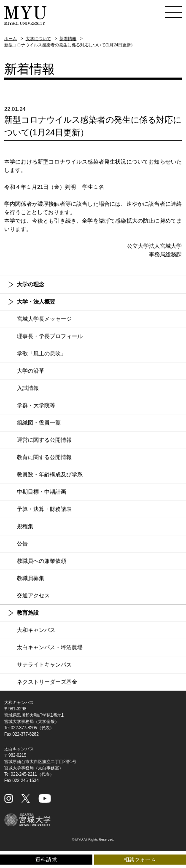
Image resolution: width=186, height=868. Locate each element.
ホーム (11, 39)
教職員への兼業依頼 (42, 561)
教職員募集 (31, 578)
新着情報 (68, 39)
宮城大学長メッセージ (44, 319)
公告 (22, 544)
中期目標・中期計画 (42, 492)
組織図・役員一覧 (39, 423)
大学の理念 (31, 284)
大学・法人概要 (36, 302)
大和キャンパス (36, 630)
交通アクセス (33, 595)
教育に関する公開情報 (44, 457)
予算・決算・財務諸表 (44, 509)
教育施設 (28, 613)
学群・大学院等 (36, 405)
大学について (38, 39)
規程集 (25, 526)
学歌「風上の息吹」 (42, 353)
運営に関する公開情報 (44, 440)
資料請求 (46, 859)
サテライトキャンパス (44, 665)
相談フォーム (140, 859)
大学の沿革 (31, 371)
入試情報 (28, 388)
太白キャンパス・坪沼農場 (50, 647)
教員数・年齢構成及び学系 (50, 474)
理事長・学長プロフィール (50, 336)
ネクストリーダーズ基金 (47, 682)
